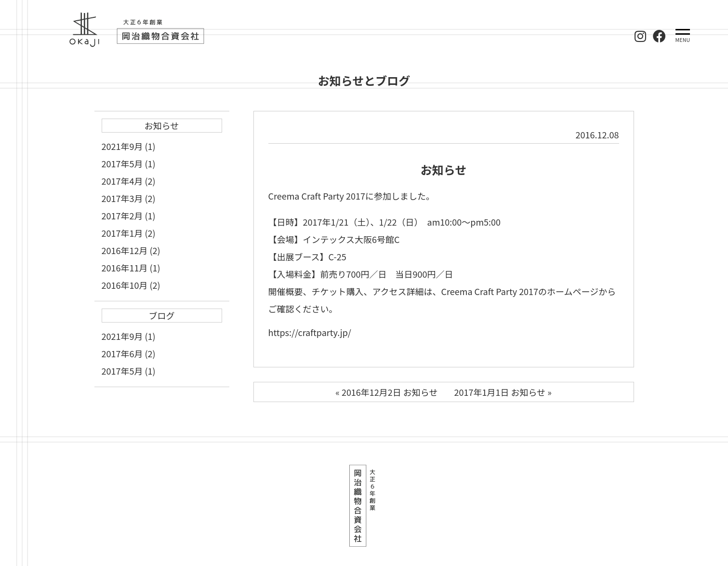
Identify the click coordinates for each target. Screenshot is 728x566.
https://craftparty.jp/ (310, 332)
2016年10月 (125, 285)
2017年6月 (122, 353)
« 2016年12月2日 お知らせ (386, 392)
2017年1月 (122, 233)
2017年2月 (122, 216)
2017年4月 (122, 181)
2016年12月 (125, 250)
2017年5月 (122, 163)
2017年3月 (122, 198)
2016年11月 (125, 268)
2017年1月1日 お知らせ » (503, 392)
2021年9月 (122, 146)
